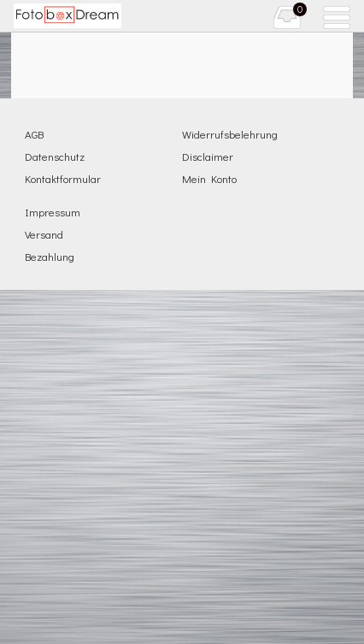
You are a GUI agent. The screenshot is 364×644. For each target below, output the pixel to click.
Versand (44, 234)
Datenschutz (55, 156)
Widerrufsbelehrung (230, 134)
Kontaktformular (63, 178)
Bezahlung (50, 256)
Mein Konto (209, 178)
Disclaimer (208, 156)
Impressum (53, 212)
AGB (34, 134)
